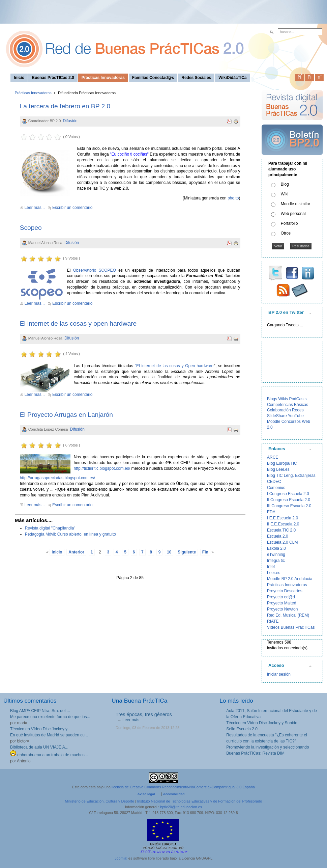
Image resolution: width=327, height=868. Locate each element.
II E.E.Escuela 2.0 (283, 524)
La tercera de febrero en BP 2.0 (65, 106)
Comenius (276, 488)
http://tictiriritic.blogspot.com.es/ (102, 468)
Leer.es (274, 573)
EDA (271, 512)
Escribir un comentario (72, 208)
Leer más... (35, 208)
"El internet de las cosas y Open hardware (174, 366)
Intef (271, 567)
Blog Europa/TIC (282, 463)
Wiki (285, 194)
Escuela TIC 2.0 (281, 530)
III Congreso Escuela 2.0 (289, 506)
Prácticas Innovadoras (33, 93)
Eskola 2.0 (276, 548)
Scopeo (31, 228)
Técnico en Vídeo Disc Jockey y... (40, 729)
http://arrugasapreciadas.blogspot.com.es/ (57, 478)
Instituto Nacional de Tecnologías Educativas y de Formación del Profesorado (200, 801)
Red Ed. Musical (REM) (288, 615)
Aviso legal (146, 794)
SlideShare (277, 416)
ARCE (273, 457)
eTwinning (276, 554)
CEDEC (274, 482)
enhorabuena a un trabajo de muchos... (49, 755)
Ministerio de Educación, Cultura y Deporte (100, 801)
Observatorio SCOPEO (95, 270)
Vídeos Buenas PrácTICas (291, 627)
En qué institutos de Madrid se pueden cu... (49, 735)
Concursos (291, 422)
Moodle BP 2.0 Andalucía (290, 579)
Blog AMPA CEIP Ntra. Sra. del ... (40, 711)
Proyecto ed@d (281, 597)
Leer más (131, 720)
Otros (286, 233)
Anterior (76, 552)
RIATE (273, 621)
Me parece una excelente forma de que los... (50, 717)
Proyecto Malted (282, 603)
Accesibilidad (174, 794)
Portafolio (289, 223)
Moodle (274, 422)
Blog (285, 184)
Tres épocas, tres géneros (144, 714)
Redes (298, 410)
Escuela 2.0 (278, 536)
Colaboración (279, 410)
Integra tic (276, 561)
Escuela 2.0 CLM (282, 542)
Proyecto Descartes (285, 591)
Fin (205, 552)
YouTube (296, 416)
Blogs (272, 399)
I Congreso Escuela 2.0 (288, 494)
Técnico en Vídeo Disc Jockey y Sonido (262, 723)
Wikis (283, 399)
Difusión (70, 121)
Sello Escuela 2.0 (242, 729)
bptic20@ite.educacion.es (181, 807)
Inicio (57, 552)
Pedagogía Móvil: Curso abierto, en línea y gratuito (70, 534)
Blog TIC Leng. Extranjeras (291, 476)
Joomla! (121, 858)
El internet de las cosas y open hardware (78, 323)
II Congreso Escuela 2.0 (289, 500)
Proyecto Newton (282, 609)
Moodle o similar (295, 204)
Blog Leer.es (278, 469)
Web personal (293, 214)
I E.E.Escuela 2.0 (283, 518)
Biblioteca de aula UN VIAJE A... (39, 747)
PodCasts (298, 399)
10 (169, 552)
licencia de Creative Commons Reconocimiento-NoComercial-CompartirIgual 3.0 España (183, 787)
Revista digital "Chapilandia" (50, 528)
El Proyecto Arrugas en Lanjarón (66, 415)
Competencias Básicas (288, 405)
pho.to (233, 198)
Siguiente (187, 552)
